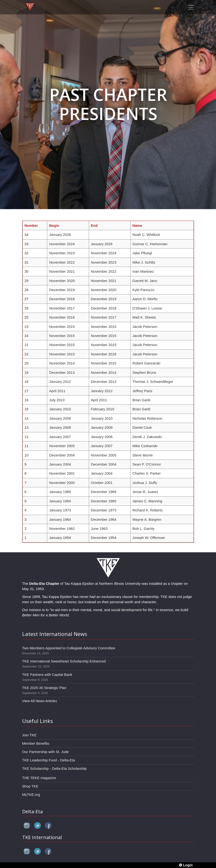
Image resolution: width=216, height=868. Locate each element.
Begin (54, 225)
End (94, 225)
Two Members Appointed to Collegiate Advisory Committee (69, 648)
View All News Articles (40, 701)
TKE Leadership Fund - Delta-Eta (49, 760)
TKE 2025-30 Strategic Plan (44, 688)
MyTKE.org (31, 795)
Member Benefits (36, 743)
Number (31, 225)
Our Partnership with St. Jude (46, 752)
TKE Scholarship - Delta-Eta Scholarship (54, 768)
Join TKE (29, 735)
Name (137, 225)
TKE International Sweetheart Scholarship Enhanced (64, 661)
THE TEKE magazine (39, 778)
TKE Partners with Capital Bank (47, 675)
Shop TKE (30, 786)
